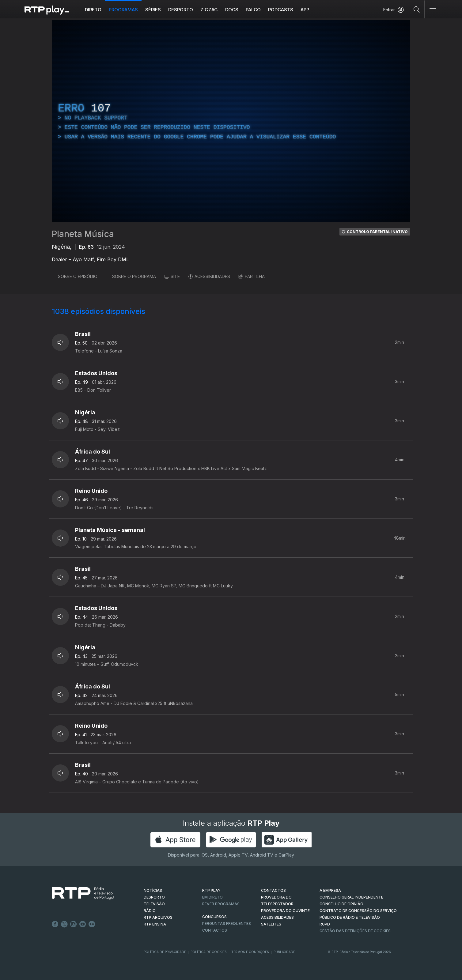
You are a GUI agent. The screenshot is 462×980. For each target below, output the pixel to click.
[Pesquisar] (417, 9)
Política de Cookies (209, 952)
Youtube (83, 924)
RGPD (325, 924)
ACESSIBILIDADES (209, 276)
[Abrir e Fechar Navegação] (433, 10)
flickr (92, 924)
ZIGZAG (209, 10)
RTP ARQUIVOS (158, 917)
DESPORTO (154, 897)
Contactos (215, 930)
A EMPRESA (330, 890)
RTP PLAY (211, 890)
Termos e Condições (250, 952)
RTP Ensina (155, 924)
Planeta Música (83, 234)
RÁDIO (150, 911)
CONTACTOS (273, 890)
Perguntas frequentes (227, 923)
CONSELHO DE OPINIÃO (341, 904)
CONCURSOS (214, 917)
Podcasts (281, 10)
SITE (172, 276)
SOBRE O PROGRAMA (131, 276)
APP (305, 10)
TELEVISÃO (154, 904)
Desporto (181, 10)
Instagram (74, 924)
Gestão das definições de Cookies (355, 931)
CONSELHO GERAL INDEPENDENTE (351, 897)
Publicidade (284, 952)
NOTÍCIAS (153, 890)
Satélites (271, 924)
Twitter (64, 924)
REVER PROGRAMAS (221, 904)
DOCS (232, 10)
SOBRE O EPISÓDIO (75, 276)
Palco (253, 10)
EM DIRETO (212, 897)
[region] (231, 121)
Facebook (55, 924)
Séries (153, 10)
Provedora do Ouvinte (285, 911)
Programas (123, 10)
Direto (93, 10)
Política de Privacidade (165, 952)
